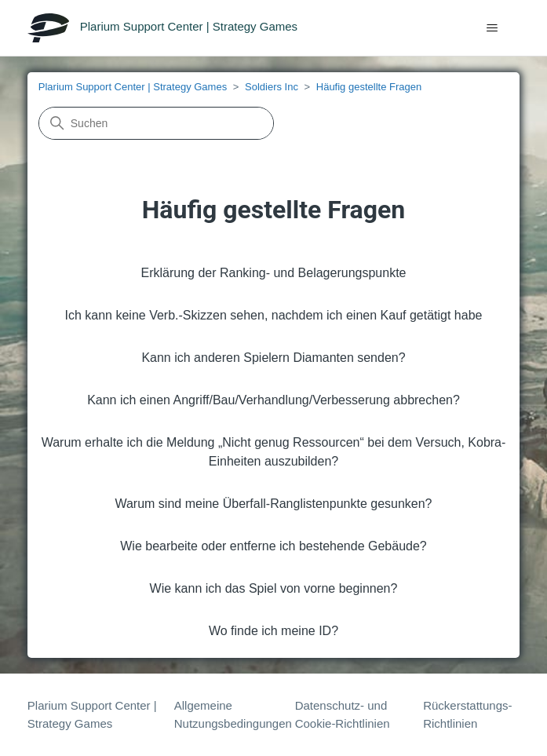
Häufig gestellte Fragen (369, 87)
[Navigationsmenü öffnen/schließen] (492, 28)
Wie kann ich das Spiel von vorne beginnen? (274, 588)
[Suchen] (156, 123)
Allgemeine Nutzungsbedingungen (233, 714)
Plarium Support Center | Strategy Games (133, 87)
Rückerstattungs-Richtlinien (467, 714)
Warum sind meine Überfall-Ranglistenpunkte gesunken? (273, 504)
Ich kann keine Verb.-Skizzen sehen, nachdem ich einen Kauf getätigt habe (274, 315)
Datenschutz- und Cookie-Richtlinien (343, 714)
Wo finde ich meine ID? (273, 631)
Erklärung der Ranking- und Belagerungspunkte (273, 273)
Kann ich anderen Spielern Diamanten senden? (273, 358)
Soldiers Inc (272, 87)
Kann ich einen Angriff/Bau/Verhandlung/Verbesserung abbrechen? (273, 400)
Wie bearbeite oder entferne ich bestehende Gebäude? (273, 546)
